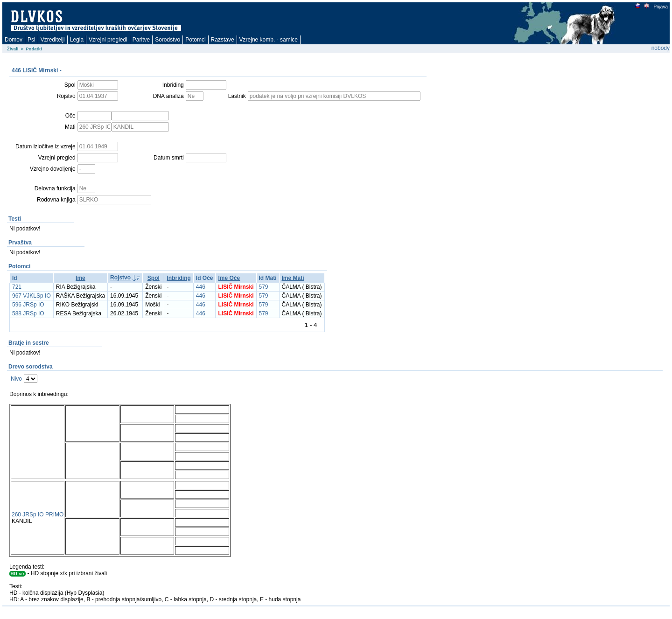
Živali (13, 49)
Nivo (16, 379)
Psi (31, 40)
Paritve (141, 40)
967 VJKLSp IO (31, 296)
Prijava (660, 7)
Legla (77, 40)
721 (17, 287)
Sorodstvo (168, 40)
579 (264, 287)
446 (201, 287)
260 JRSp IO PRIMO (38, 515)
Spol (154, 278)
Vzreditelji (53, 40)
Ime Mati (293, 278)
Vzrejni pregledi (108, 40)
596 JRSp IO (28, 305)
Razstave (223, 40)
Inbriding (178, 278)
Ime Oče (229, 278)
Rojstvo (120, 278)
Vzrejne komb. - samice (269, 40)
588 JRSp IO (28, 313)
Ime (80, 278)
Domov (14, 40)
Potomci (195, 40)
